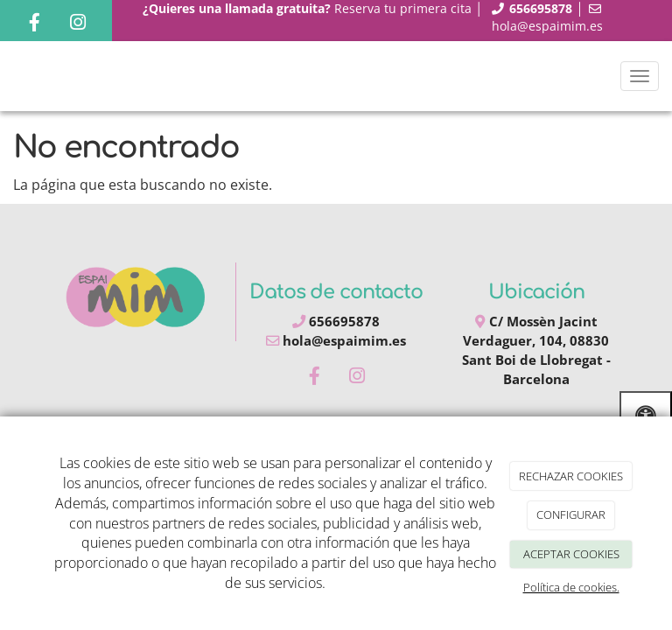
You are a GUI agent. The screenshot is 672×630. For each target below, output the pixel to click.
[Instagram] (78, 24)
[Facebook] (34, 24)
